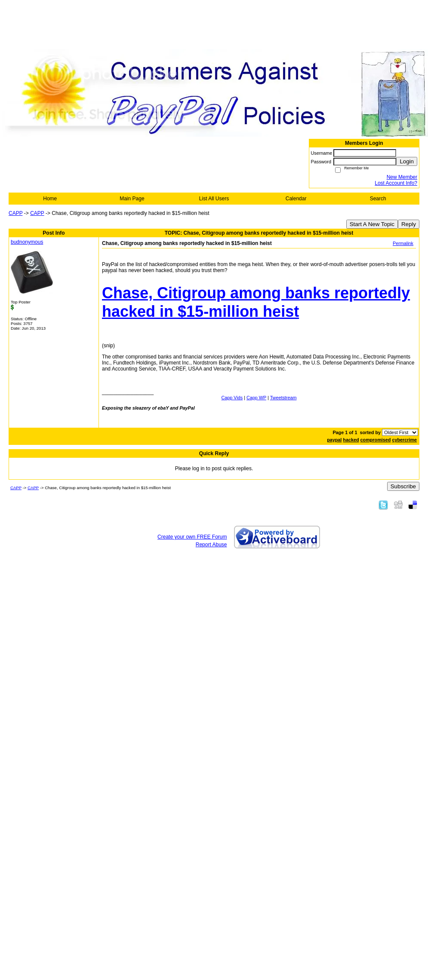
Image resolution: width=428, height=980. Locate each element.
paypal (334, 440)
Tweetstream (283, 398)
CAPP (15, 213)
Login (407, 161)
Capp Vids (232, 398)
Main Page (132, 199)
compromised (376, 440)
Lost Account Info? (396, 183)
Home (50, 199)
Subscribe (403, 486)
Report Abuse (211, 545)
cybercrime (404, 440)
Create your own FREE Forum (192, 537)
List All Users (214, 199)
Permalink (403, 243)
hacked (351, 440)
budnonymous (27, 242)
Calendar (296, 199)
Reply (409, 224)
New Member (402, 177)
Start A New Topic (372, 224)
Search (378, 199)
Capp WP (256, 398)
